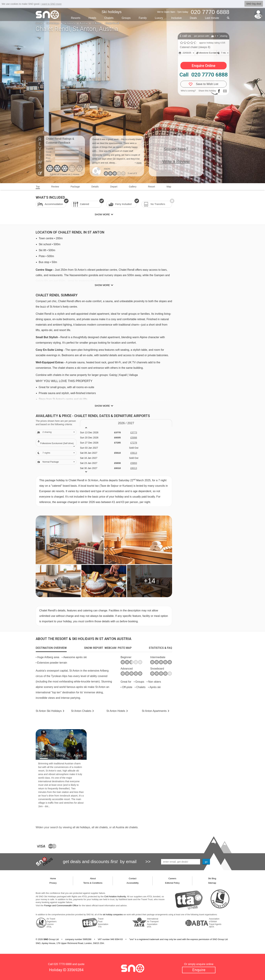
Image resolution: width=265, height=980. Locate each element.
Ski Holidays (53, 23)
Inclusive (176, 18)
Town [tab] (44, 755)
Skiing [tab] (61, 755)
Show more (102, 285)
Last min (212, 18)
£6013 (134, 468)
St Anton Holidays (49, 711)
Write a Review (176, 161)
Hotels (92, 18)
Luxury (159, 18)
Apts (154, 711)
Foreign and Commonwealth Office (61, 905)
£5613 (134, 453)
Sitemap (212, 883)
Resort (151, 187)
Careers (172, 878)
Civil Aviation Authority (115, 896)
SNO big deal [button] (254, 4)
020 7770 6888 (63, 964)
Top (38, 187)
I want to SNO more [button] (51, 4)
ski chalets (101, 827)
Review (55, 187)
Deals (193, 18)
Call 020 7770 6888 (204, 75)
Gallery (133, 187)
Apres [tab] (78, 755)
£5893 (134, 463)
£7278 (134, 443)
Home (39, 23)
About (93, 878)
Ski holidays (112, 12)
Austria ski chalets (127, 827)
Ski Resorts (69, 23)
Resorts (76, 18)
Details (95, 187)
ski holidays (83, 827)
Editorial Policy (172, 883)
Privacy (53, 883)
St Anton (96, 23)
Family (143, 18)
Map (169, 187)
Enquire (199, 970)
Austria (84, 23)
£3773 (134, 432)
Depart (114, 187)
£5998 (134, 438)
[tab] (51, 648)
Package (75, 187)
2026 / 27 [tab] (126, 423)
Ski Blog (212, 878)
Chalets (109, 18)
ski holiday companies (113, 915)
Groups (126, 18)
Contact (133, 878)
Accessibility (133, 883)
